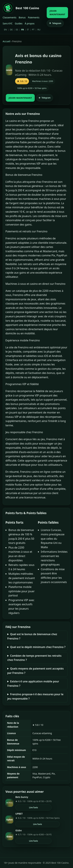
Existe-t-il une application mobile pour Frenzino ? (33, 684)
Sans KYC (8, 23)
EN (5, 30)
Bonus (22, 17)
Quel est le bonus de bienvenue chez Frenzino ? (32, 636)
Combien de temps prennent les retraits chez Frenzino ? (34, 658)
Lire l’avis (34, 807)
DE (11, 30)
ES (17, 30)
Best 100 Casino (27, 8)
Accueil (6, 41)
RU (39, 30)
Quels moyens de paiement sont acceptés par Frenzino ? (36, 671)
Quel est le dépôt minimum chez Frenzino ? (38, 647)
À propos (30, 23)
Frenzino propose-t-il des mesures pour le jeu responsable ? (35, 696)
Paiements (34, 17)
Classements (10, 17)
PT (33, 30)
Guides (19, 23)
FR (23, 30)
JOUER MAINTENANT (57, 13)
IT (28, 30)
